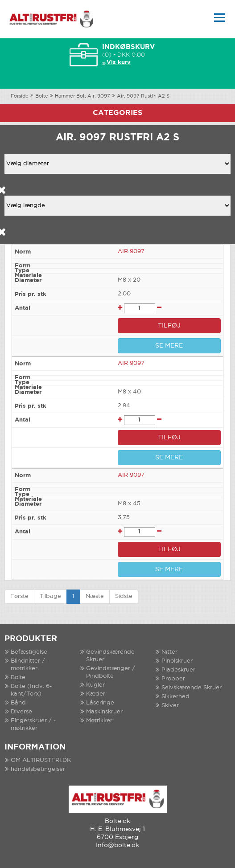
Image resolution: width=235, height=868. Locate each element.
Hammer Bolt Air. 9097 (82, 96)
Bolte (42, 96)
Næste (95, 596)
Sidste (124, 596)
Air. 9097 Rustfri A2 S (143, 96)
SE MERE (169, 346)
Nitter (169, 652)
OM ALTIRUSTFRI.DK (41, 760)
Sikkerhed (175, 697)
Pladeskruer (178, 670)
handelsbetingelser (38, 769)
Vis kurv (119, 63)
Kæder (96, 694)
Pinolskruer (177, 661)
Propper (173, 679)
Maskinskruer (104, 712)
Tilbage (50, 596)
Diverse (21, 712)
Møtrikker (99, 721)
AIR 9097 (131, 252)
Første (19, 596)
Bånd (18, 703)
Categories (117, 113)
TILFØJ (169, 326)
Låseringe (100, 703)
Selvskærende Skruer (192, 688)
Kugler (95, 685)
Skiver (170, 706)
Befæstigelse (29, 652)
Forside (20, 96)
